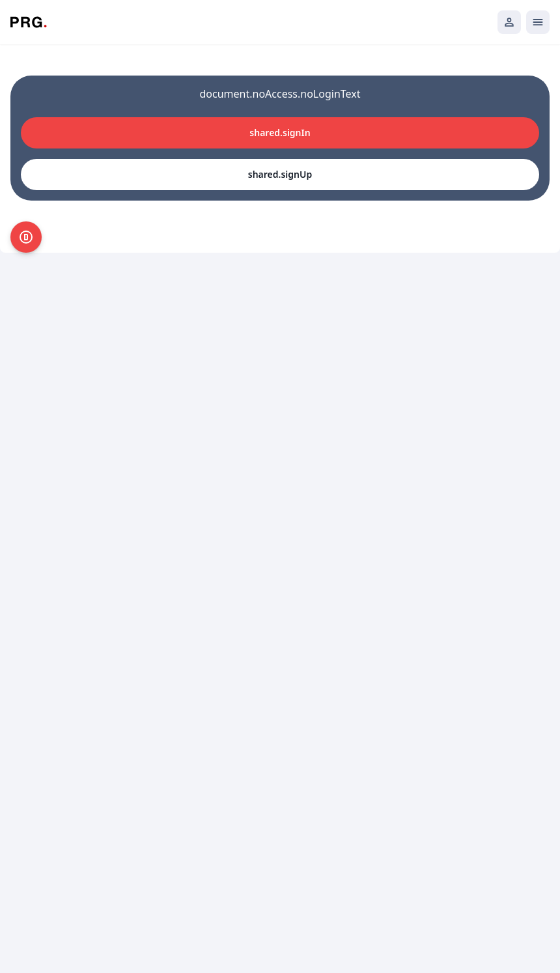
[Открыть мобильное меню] (538, 22)
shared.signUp (280, 174)
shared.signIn (280, 133)
